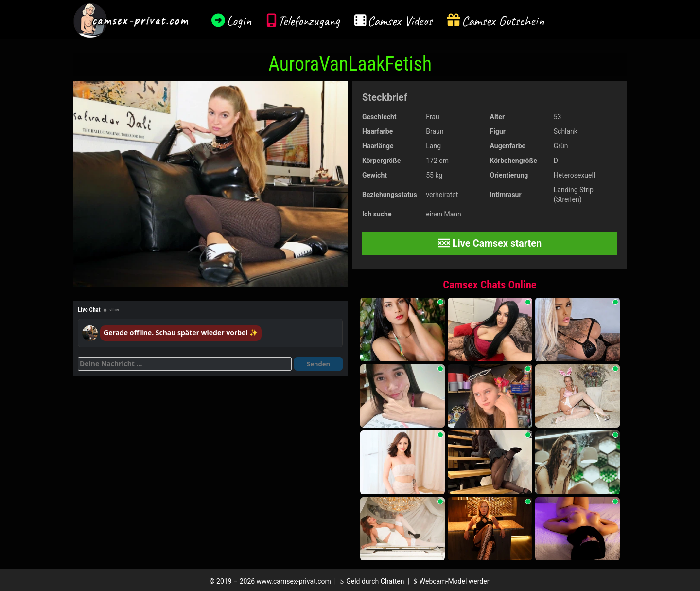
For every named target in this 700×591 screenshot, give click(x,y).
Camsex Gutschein (503, 21)
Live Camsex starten (490, 243)
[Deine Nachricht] (185, 364)
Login (239, 21)
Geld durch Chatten (371, 581)
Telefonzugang (309, 21)
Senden (318, 364)
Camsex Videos (400, 21)
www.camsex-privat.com (294, 581)
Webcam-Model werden (451, 581)
